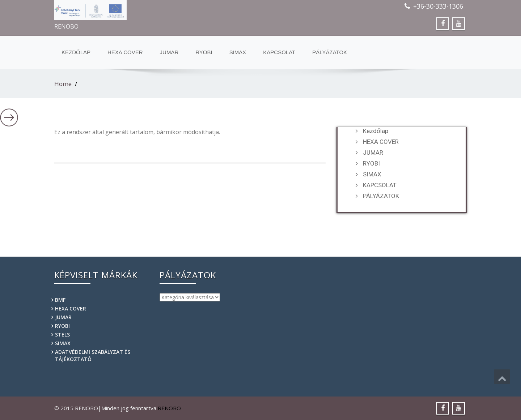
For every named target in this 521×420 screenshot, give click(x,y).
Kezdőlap (76, 52)
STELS (62, 335)
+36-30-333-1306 (438, 6)
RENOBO (169, 408)
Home (63, 84)
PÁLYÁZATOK (330, 52)
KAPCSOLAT (279, 52)
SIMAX (238, 52)
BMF (60, 300)
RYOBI (204, 52)
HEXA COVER (125, 52)
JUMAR (169, 52)
